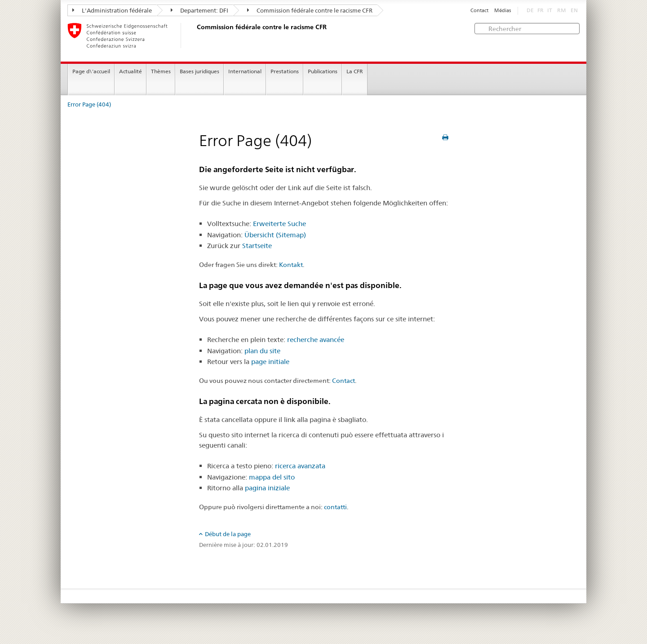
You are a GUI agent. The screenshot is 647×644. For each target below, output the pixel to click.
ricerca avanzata (300, 466)
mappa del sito (272, 477)
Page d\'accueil (91, 71)
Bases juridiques (199, 71)
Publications (323, 71)
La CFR (355, 71)
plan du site (262, 351)
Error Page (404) (89, 104)
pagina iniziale (267, 488)
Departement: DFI (199, 10)
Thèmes (161, 71)
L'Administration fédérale (112, 10)
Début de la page (228, 534)
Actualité (131, 71)
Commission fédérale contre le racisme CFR (310, 10)
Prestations (285, 71)
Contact (479, 11)
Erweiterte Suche (279, 224)
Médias (503, 11)
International (245, 71)
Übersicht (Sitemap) (275, 235)
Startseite (257, 246)
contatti (335, 507)
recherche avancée (316, 340)
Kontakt (291, 265)
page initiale (270, 362)
